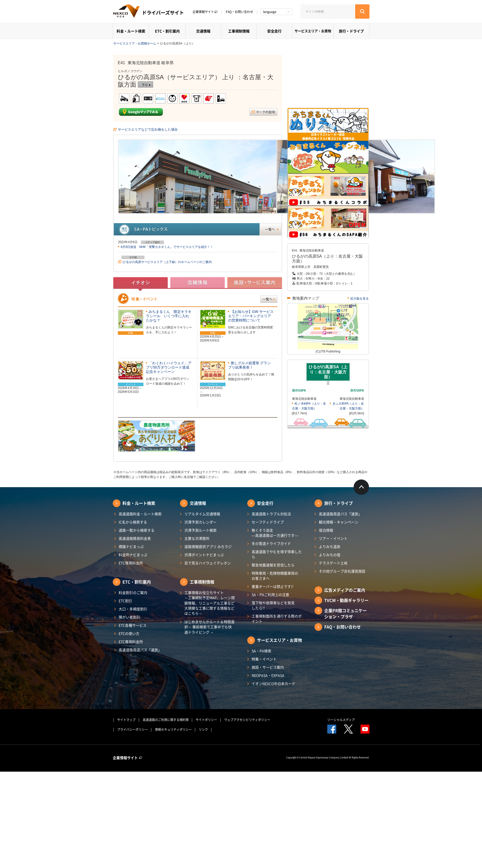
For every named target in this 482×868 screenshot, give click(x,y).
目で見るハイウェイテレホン (208, 563)
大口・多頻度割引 (133, 609)
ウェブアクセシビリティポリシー (247, 720)
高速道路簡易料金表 (135, 538)
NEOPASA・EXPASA (268, 675)
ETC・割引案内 (167, 31)
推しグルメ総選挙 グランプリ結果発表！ (250, 365)
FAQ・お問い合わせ (239, 12)
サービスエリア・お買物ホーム (135, 43)
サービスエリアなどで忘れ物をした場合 (148, 129)
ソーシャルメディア (341, 720)
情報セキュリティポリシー (173, 729)
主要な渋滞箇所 (197, 538)
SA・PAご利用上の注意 (270, 595)
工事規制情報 (239, 31)
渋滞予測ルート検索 (200, 530)
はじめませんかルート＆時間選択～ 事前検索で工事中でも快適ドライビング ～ (209, 627)
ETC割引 (125, 601)
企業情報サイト (205, 12)
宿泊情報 (326, 530)
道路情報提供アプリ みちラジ (208, 546)
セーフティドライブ (268, 522)
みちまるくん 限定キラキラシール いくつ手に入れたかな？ (169, 316)
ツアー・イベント (333, 538)
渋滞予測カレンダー (200, 522)
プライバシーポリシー (132, 729)
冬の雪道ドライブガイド (271, 543)
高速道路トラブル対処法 (271, 514)
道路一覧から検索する (137, 530)
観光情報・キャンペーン (339, 522)
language (270, 12)
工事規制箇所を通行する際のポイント (277, 619)
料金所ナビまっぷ (133, 555)
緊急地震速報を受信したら (273, 565)
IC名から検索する (133, 522)
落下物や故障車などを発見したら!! (273, 605)
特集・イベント (264, 659)
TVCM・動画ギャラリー (346, 600)
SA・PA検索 (261, 651)
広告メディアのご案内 (345, 590)
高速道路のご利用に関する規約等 (166, 720)
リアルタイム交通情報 (202, 514)
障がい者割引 (129, 617)
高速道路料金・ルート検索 (140, 514)
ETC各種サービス (133, 625)
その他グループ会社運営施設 (342, 571)
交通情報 (203, 31)
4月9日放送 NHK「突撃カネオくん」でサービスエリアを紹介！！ (167, 247)
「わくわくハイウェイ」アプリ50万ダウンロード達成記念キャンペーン (169, 367)
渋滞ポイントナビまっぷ (204, 555)
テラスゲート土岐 (333, 563)
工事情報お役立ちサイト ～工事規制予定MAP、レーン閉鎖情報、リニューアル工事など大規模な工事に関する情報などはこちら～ (210, 603)
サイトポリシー (206, 720)
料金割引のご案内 (133, 592)
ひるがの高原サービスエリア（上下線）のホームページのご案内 (167, 262)
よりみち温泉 (330, 546)
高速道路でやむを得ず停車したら (277, 554)
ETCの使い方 (129, 633)
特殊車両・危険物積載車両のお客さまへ (275, 576)
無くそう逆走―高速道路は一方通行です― (275, 533)
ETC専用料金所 (131, 563)
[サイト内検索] (328, 12)
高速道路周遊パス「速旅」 (140, 650)
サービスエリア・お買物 (313, 31)
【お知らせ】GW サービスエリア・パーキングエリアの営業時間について (251, 316)
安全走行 (274, 31)
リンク (203, 729)
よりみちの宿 (330, 555)
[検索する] (362, 12)
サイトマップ (126, 720)
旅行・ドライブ (351, 31)
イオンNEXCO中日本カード (273, 683)
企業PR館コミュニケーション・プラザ (345, 613)
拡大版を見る (360, 299)
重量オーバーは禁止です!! (273, 586)
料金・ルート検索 (131, 31)
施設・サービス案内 (268, 667)
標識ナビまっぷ (131, 546)
